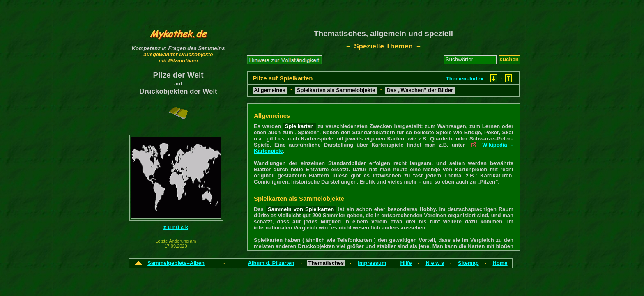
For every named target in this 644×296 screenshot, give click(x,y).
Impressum (372, 263)
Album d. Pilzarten (271, 263)
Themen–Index (465, 79)
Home (500, 263)
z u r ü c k (176, 227)
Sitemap (468, 263)
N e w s (435, 263)
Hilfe (406, 263)
